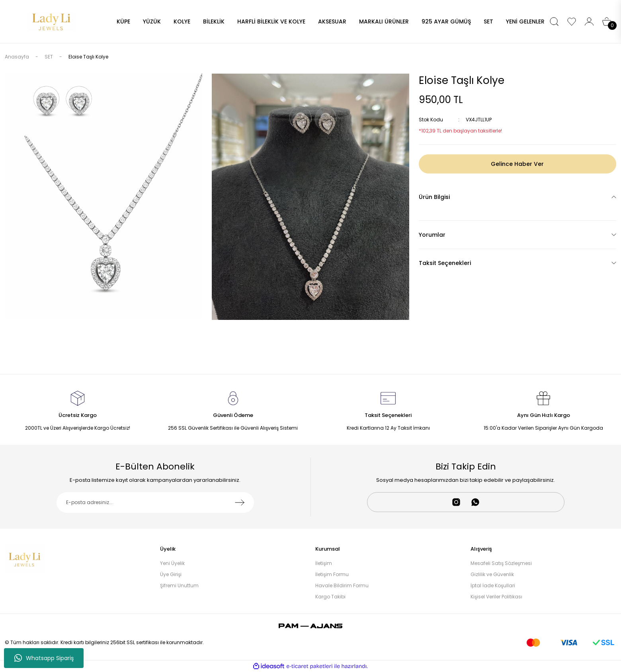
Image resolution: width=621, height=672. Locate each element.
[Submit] (240, 503)
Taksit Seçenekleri (445, 263)
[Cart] (607, 21)
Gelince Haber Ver (517, 164)
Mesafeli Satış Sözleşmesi (501, 563)
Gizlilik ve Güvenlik (492, 574)
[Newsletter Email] (155, 503)
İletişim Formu (332, 574)
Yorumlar (432, 235)
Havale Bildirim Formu (342, 585)
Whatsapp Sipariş (44, 658)
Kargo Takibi (330, 597)
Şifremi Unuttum (179, 585)
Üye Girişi (171, 574)
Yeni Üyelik (172, 563)
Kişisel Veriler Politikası (496, 597)
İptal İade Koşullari (493, 585)
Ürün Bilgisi (434, 197)
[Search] (554, 21)
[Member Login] (589, 21)
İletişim (324, 563)
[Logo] (52, 21)
